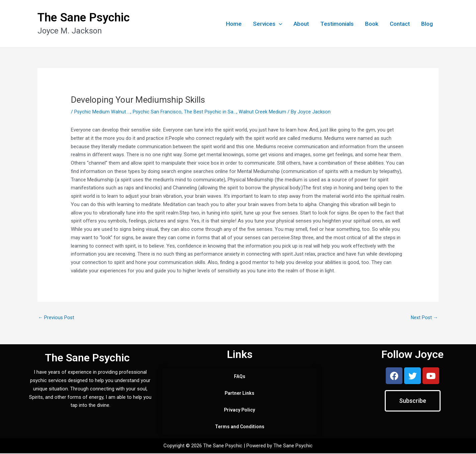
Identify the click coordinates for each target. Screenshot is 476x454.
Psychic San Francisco (158, 112)
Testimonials (337, 24)
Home (234, 24)
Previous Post (57, 317)
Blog (427, 24)
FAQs (240, 377)
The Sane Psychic (84, 18)
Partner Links (240, 394)
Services (268, 24)
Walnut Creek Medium (265, 112)
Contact (400, 24)
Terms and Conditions (240, 427)
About (301, 24)
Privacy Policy (240, 411)
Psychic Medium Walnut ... (102, 112)
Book (372, 24)
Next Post (424, 317)
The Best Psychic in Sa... (212, 112)
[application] (279, 24)
